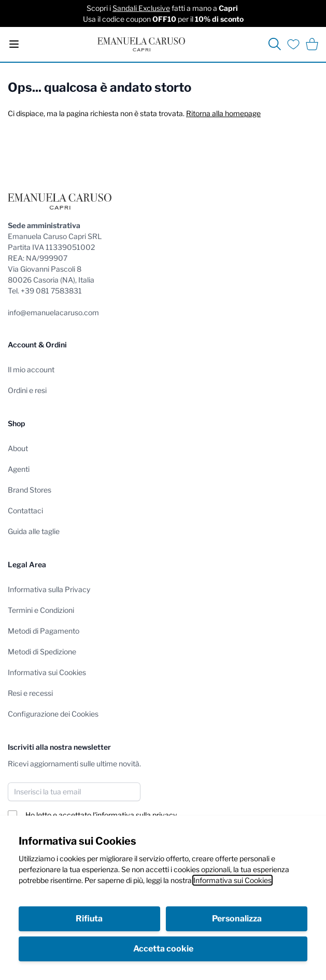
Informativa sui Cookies (232, 880)
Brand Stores (30, 490)
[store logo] (141, 44)
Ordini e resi (27, 390)
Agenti (19, 469)
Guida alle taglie (34, 531)
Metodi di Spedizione (42, 652)
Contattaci (25, 510)
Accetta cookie (163, 949)
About (18, 448)
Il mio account (31, 369)
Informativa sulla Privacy (49, 589)
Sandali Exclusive (141, 8)
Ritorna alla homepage (223, 113)
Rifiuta (89, 919)
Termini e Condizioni (41, 610)
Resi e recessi (30, 693)
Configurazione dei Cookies (53, 714)
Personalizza (237, 919)
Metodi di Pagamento (44, 631)
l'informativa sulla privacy (135, 815)
